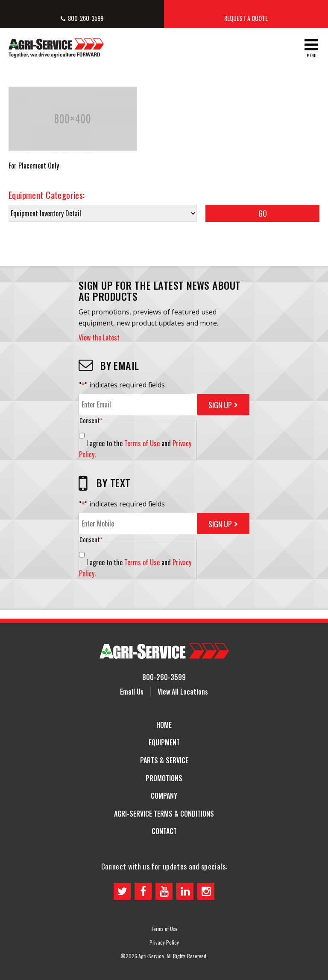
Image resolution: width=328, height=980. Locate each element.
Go (263, 213)
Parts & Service (164, 760)
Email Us (132, 692)
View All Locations (183, 692)
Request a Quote (246, 18)
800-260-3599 (86, 18)
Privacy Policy (164, 942)
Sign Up (220, 405)
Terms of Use (142, 443)
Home (164, 725)
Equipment (164, 742)
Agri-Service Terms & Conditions (164, 814)
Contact (164, 831)
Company (164, 796)
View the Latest (99, 337)
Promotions (164, 778)
